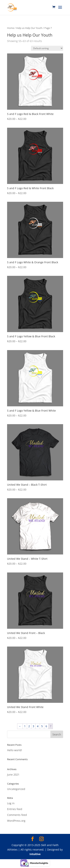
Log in (11, 803)
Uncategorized (16, 789)
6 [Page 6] (46, 726)
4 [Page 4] (38, 726)
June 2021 (13, 775)
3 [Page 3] (33, 726)
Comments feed (17, 815)
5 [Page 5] (42, 726)
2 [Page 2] (29, 726)
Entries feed (15, 809)
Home (11, 28)
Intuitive (35, 854)
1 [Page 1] (25, 726)
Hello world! (15, 750)
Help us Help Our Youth (29, 28)
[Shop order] (47, 48)
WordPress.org (16, 821)
